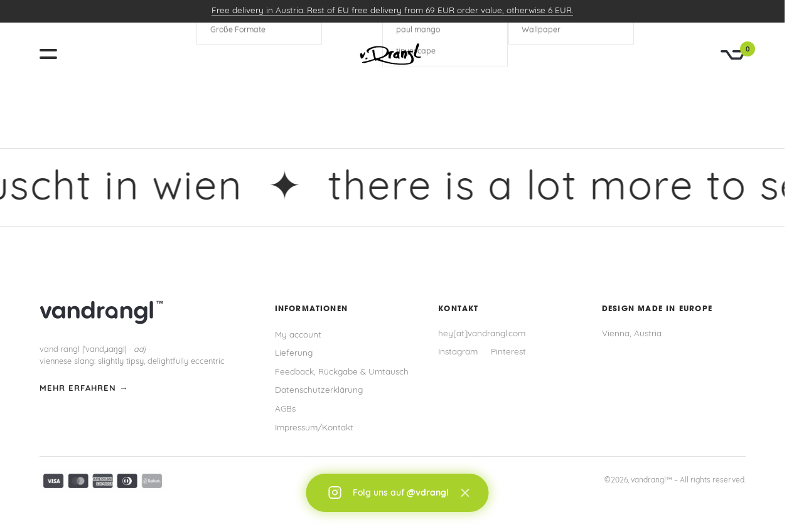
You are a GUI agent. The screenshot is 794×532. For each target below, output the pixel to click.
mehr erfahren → (84, 389)
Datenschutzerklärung (319, 391)
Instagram (458, 352)
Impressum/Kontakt (314, 428)
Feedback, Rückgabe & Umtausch (342, 372)
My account (298, 335)
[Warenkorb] (733, 55)
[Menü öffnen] (53, 54)
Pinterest (508, 352)
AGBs (285, 409)
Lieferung (294, 354)
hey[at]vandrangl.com (482, 334)
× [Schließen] (464, 493)
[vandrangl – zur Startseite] (392, 54)
